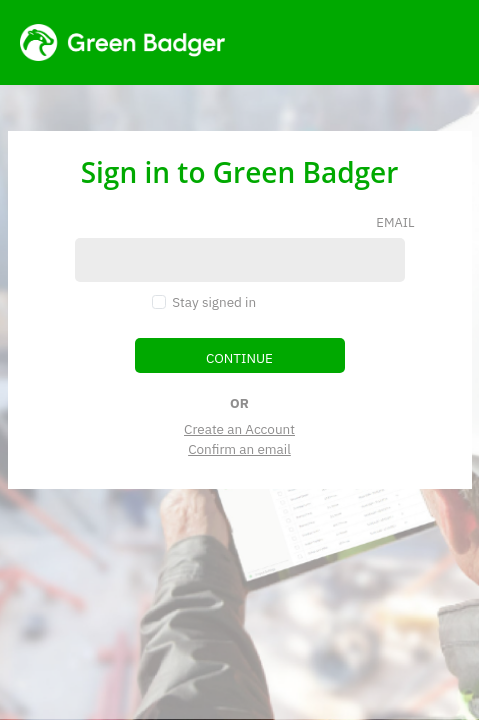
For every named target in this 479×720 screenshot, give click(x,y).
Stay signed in (214, 302)
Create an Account (239, 429)
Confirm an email (239, 449)
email (395, 222)
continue (239, 358)
